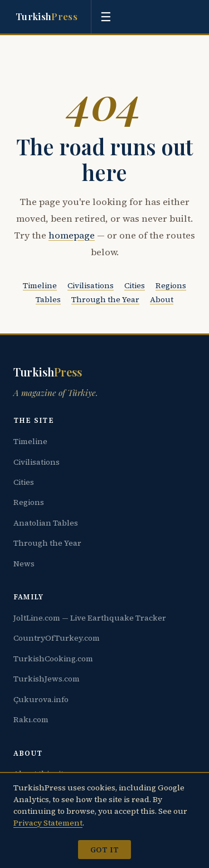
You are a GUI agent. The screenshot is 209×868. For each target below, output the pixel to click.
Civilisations (91, 285)
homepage (72, 235)
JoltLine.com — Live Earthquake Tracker (90, 618)
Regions (171, 285)
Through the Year (105, 299)
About (162, 299)
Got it (104, 850)
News (24, 564)
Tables (48, 299)
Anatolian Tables (46, 523)
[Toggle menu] (106, 17)
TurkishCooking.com (53, 659)
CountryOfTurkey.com (57, 638)
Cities (135, 285)
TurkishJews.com (47, 679)
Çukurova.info (41, 699)
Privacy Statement (48, 823)
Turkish (47, 17)
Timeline (40, 285)
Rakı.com (31, 719)
